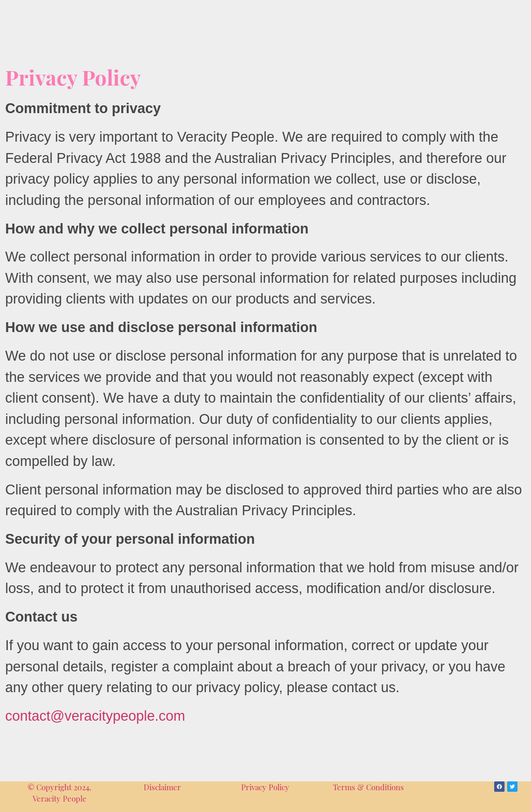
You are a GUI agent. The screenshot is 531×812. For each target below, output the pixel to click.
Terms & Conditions (368, 787)
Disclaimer (162, 787)
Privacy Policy (265, 787)
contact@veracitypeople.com (95, 716)
